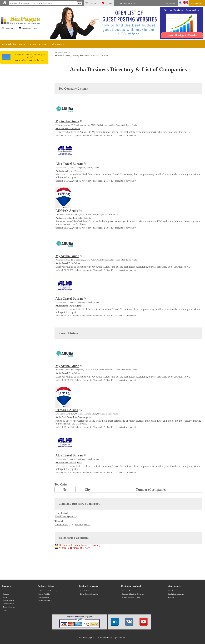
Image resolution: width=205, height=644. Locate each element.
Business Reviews (128, 591)
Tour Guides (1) (63, 525)
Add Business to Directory (48, 591)
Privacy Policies (8, 601)
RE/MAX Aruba (67, 211)
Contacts (6, 594)
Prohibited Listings (45, 601)
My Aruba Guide (67, 121)
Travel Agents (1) (83, 525)
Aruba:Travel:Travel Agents (69, 171)
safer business (58, 44)
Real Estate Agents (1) (66, 516)
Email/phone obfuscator (176, 594)
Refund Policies (8, 604)
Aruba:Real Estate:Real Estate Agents (73, 218)
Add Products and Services (89, 591)
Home (5, 591)
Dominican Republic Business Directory (80, 545)
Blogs (5, 610)
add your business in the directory (30, 60)
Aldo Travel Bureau (69, 164)
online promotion (27, 44)
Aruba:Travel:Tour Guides (68, 128)
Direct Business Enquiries (89, 594)
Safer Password (173, 591)
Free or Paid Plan (45, 594)
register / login (197, 3)
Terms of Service (9, 607)
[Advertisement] (24, 87)
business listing (9, 44)
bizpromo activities (127, 3)
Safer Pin (171, 597)
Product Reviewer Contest (131, 597)
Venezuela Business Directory (74, 548)
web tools (43, 44)
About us (6, 597)
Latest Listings (44, 597)
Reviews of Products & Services (133, 594)
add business (171, 3)
